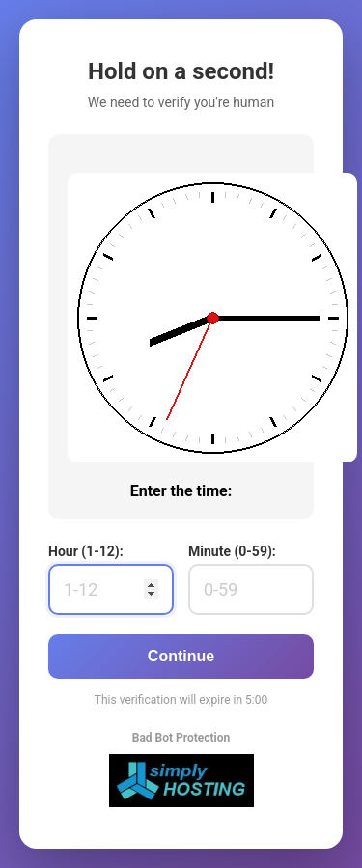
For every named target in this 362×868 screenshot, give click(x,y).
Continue (181, 656)
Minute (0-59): (232, 551)
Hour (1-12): (86, 551)
